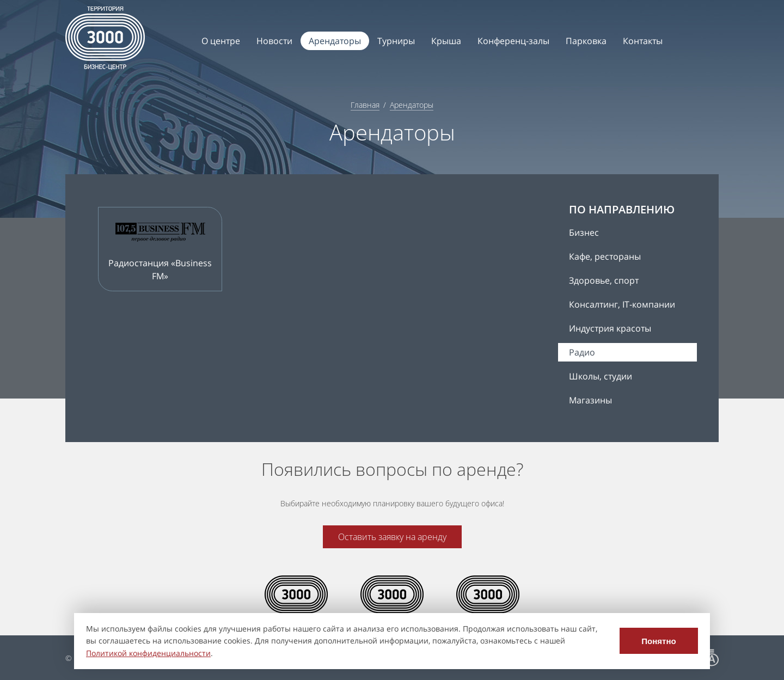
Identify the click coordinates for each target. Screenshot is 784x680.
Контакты (643, 41)
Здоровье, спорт (604, 280)
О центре (221, 41)
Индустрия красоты (610, 328)
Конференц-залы (513, 41)
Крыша (446, 41)
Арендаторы (335, 41)
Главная (365, 105)
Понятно (659, 641)
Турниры (396, 41)
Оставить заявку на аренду (392, 537)
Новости (274, 41)
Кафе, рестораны (605, 256)
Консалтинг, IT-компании (622, 304)
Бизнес (584, 232)
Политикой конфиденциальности (148, 653)
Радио (582, 352)
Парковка (586, 41)
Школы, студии (601, 376)
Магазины (590, 400)
